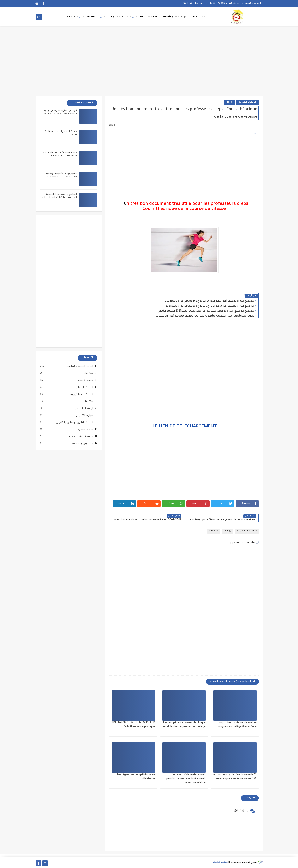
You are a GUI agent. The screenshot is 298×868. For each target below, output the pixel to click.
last (229, 102)
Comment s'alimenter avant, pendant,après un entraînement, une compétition (186, 779)
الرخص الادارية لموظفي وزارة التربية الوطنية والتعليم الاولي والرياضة (59, 114)
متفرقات (72, 17)
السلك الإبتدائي (84, 388)
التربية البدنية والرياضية (79, 366)
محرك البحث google (228, 3)
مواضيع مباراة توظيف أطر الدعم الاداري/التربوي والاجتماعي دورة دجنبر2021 (210, 306)
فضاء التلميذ (112, 17)
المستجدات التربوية (193, 17)
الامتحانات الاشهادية (80, 437)
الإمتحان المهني (83, 409)
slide (213, 531)
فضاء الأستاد (171, 17)
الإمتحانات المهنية (147, 17)
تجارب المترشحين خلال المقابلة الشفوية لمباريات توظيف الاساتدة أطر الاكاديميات (205, 316)
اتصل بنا (187, 3)
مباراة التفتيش (84, 416)
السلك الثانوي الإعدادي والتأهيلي (74, 423)
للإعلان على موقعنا (205, 3)
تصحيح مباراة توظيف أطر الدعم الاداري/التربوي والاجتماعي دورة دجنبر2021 (209, 301)
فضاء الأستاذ (85, 380)
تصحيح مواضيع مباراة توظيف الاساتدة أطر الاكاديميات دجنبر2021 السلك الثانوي (206, 311)
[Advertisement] (149, 64)
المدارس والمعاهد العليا (78, 444)
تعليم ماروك (220, 863)
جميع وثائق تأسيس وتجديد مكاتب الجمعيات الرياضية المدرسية (61, 177)
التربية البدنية (91, 17)
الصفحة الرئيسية (251, 3)
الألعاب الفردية (247, 102)
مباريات (126, 17)
